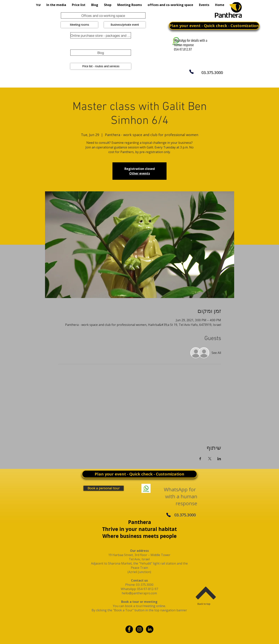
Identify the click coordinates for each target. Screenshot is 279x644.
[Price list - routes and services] (101, 66)
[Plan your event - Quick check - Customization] (214, 26)
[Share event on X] (210, 459)
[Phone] (191, 72)
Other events (140, 173)
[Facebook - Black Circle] (129, 629)
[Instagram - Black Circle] (139, 629)
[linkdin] (150, 629)
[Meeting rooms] (79, 25)
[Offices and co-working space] (103, 15)
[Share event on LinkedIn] (219, 459)
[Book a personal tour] (104, 488)
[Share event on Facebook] (200, 459)
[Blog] (101, 53)
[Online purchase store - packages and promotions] (101, 35)
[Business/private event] (125, 25)
